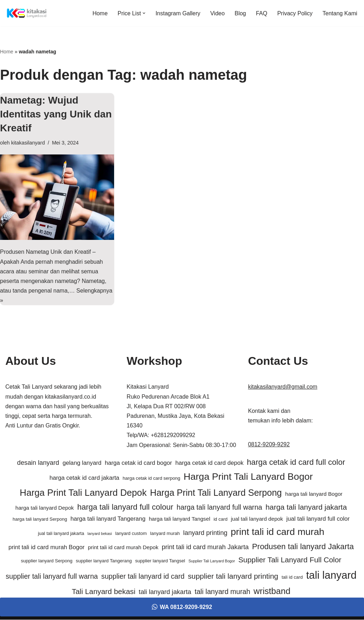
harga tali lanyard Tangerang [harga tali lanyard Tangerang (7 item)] (108, 519)
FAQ (262, 13)
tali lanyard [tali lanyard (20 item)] (331, 575)
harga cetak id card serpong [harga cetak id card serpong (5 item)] (151, 479)
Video (217, 13)
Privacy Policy (295, 13)
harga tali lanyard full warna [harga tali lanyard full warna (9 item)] (220, 508)
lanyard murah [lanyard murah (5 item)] (165, 534)
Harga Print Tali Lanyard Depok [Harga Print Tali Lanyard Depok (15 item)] (83, 493)
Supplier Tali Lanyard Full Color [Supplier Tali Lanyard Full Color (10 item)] (290, 560)
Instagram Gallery (178, 13)
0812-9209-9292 (269, 445)
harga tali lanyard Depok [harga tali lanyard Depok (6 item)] (44, 508)
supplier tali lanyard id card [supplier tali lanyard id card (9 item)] (143, 577)
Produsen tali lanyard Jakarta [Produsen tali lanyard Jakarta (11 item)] (303, 547)
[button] (144, 13)
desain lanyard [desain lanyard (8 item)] (38, 463)
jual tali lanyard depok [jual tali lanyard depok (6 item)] (257, 519)
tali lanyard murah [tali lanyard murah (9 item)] (222, 592)
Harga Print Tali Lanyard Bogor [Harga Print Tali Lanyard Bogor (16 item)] (248, 477)
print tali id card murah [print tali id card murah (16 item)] (277, 532)
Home (100, 13)
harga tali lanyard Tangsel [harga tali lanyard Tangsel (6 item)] (180, 519)
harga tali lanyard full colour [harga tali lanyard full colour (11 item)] (125, 508)
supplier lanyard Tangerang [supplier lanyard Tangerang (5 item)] (104, 561)
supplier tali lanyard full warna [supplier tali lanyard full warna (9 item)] (52, 577)
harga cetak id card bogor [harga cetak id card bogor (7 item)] (138, 463)
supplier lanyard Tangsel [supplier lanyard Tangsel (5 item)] (160, 561)
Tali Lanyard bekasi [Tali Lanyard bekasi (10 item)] (104, 592)
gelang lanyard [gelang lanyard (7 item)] (82, 463)
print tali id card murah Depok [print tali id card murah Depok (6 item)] (123, 548)
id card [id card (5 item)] (221, 519)
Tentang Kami (340, 13)
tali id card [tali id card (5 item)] (292, 577)
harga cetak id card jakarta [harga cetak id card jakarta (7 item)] (84, 479)
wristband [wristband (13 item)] (272, 592)
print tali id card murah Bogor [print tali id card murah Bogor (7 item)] (47, 548)
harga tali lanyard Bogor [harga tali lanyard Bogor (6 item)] (314, 494)
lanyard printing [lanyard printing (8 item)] (205, 533)
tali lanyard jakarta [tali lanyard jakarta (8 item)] (165, 593)
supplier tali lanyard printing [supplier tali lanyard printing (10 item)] (233, 576)
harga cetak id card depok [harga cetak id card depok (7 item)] (209, 463)
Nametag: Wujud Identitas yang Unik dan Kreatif (56, 114)
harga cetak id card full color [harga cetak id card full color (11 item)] (296, 463)
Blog (240, 13)
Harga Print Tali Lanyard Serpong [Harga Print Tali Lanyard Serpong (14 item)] (216, 493)
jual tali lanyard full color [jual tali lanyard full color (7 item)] (318, 519)
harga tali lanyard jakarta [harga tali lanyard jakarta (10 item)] (306, 508)
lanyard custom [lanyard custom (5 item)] (131, 534)
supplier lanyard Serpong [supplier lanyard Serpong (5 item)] (47, 561)
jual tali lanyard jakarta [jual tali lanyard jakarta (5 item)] (61, 534)
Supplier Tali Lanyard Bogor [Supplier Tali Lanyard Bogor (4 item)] (212, 561)
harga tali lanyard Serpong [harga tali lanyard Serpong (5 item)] (40, 519)
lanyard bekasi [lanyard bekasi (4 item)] (100, 534)
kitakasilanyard (28, 143)
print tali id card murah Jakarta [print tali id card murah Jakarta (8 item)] (205, 548)
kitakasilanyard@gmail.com (283, 387)
